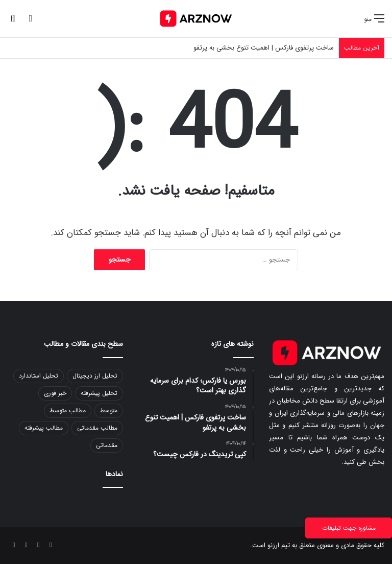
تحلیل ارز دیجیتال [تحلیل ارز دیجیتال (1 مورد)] (95, 376)
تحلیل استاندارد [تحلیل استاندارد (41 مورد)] (39, 376)
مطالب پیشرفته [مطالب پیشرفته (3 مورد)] (44, 428)
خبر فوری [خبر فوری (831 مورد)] (55, 393)
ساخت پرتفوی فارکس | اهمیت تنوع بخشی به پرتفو (264, 48)
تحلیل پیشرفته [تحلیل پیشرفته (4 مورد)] (99, 393)
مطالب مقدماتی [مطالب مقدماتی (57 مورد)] (97, 428)
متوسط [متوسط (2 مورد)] (109, 410)
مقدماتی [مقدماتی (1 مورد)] (107, 445)
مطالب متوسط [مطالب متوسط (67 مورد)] (68, 410)
